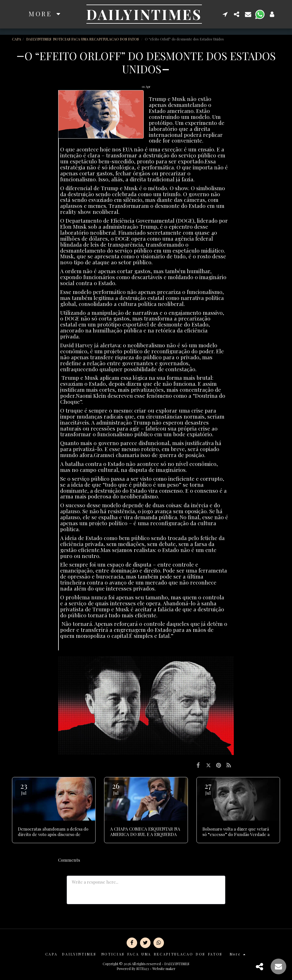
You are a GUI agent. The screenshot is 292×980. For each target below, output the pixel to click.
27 (208, 788)
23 (24, 788)
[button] (225, 14)
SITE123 (143, 969)
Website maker (164, 969)
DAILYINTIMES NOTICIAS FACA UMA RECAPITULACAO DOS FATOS (83, 39)
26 (116, 788)
